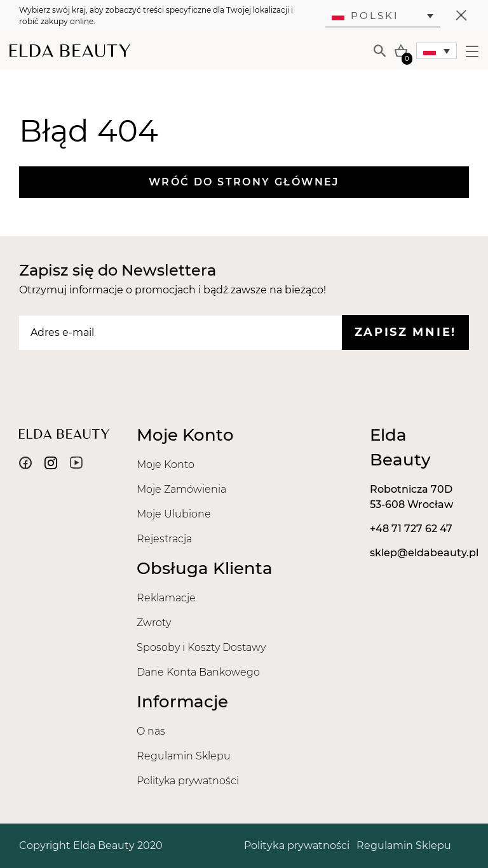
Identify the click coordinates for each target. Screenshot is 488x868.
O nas (151, 731)
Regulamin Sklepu (184, 756)
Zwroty (154, 623)
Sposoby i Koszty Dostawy (201, 647)
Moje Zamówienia (181, 489)
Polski (365, 16)
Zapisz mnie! (405, 332)
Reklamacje (166, 598)
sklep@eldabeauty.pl (424, 553)
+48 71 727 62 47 (411, 529)
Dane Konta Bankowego (198, 672)
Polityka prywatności (188, 781)
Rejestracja (164, 539)
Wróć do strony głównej (244, 182)
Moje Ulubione (174, 514)
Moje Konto (166, 464)
